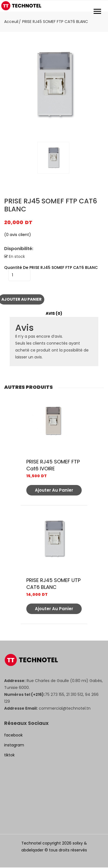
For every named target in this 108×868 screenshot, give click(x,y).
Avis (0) (54, 313)
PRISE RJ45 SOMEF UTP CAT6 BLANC (53, 584)
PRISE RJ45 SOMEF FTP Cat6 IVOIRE (53, 465)
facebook (13, 735)
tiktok (9, 755)
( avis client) (18, 235)
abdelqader (32, 850)
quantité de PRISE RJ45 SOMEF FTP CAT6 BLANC (51, 268)
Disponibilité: (19, 249)
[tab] (54, 314)
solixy (78, 843)
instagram (14, 745)
